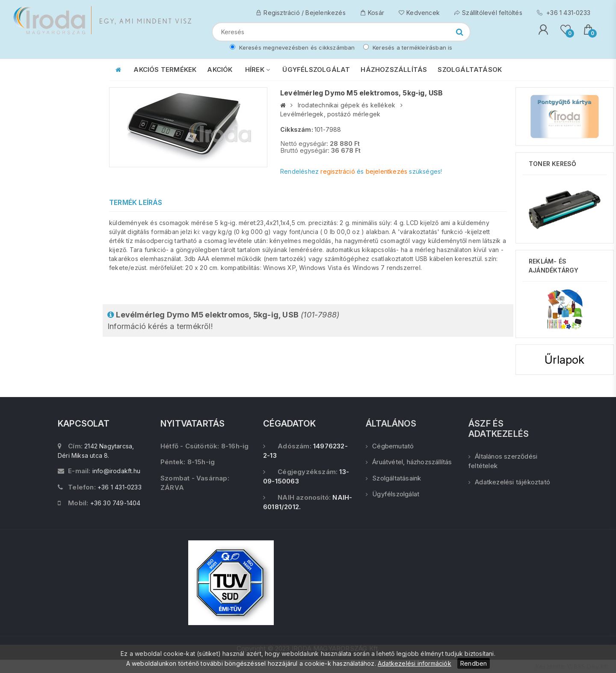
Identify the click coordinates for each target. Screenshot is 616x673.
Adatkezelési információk (415, 663)
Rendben (474, 663)
